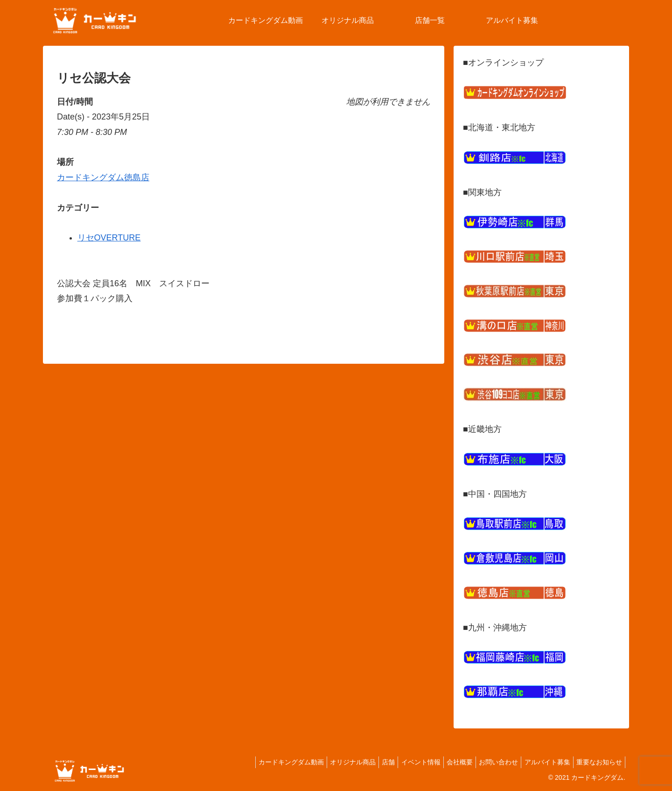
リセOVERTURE (109, 238)
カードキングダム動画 (264, 762)
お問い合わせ (490, 762)
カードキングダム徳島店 (103, 177)
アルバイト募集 (542, 762)
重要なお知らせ (597, 762)
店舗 (369, 762)
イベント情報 (405, 762)
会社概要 (447, 762)
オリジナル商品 (329, 762)
